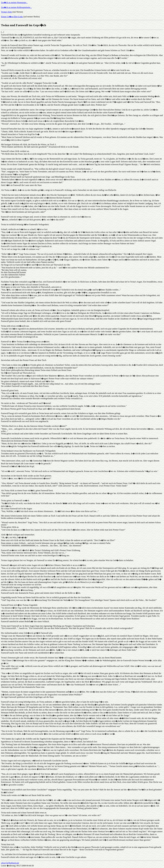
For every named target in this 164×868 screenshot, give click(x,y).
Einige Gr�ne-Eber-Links (12, 17)
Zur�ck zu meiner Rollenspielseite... (16, 7)
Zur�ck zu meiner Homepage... (14, 3)
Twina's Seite (6, 12)
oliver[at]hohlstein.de (10, 863)
